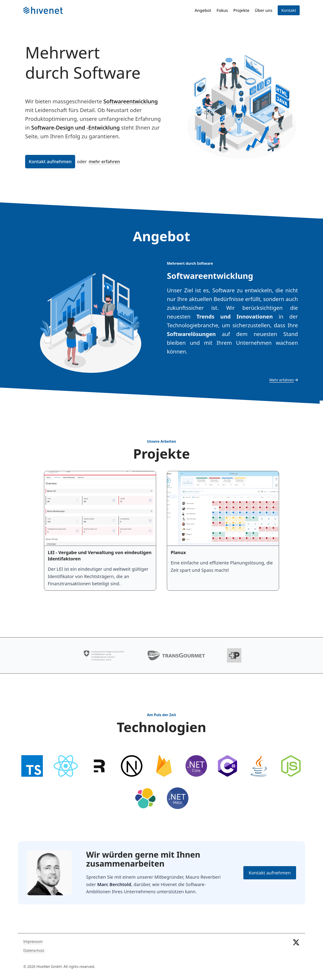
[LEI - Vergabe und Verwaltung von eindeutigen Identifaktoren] (100, 531)
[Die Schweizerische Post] (234, 655)
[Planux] (223, 531)
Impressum (33, 941)
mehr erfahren (104, 162)
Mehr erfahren (284, 380)
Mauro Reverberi (203, 877)
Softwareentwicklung (131, 101)
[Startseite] (43, 10)
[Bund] (104, 655)
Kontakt (289, 10)
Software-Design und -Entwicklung (75, 127)
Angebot (203, 10)
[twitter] (296, 954)
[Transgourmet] (177, 655)
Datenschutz (34, 950)
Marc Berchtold (114, 884)
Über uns (264, 10)
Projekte (241, 10)
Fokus (222, 10)
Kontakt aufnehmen (50, 162)
